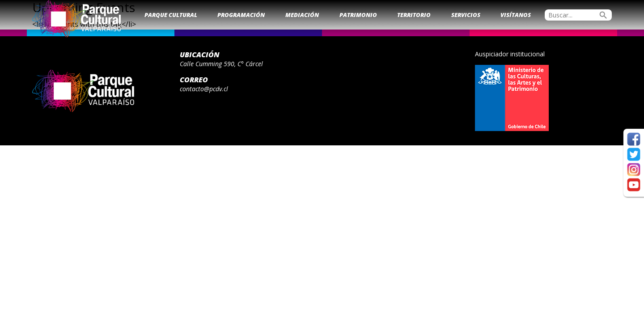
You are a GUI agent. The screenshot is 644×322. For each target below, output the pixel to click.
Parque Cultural (171, 15)
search (603, 15)
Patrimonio (358, 15)
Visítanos (516, 15)
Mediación (302, 15)
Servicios (466, 15)
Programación (241, 15)
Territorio (414, 15)
